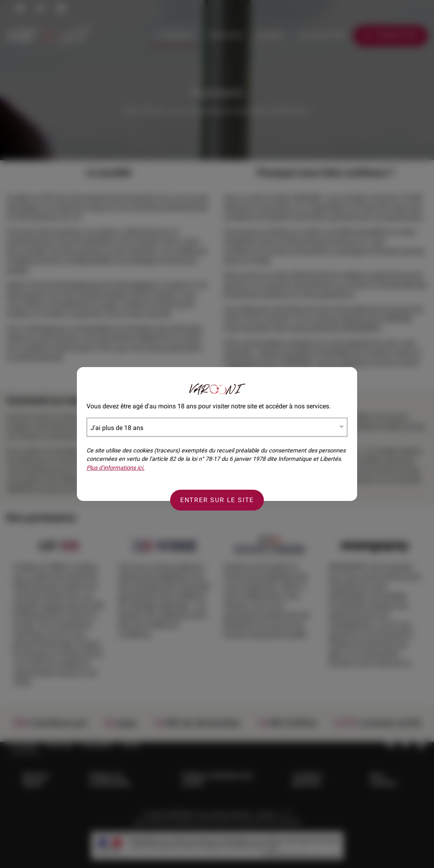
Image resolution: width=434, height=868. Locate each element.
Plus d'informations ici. (116, 468)
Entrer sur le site (217, 500)
